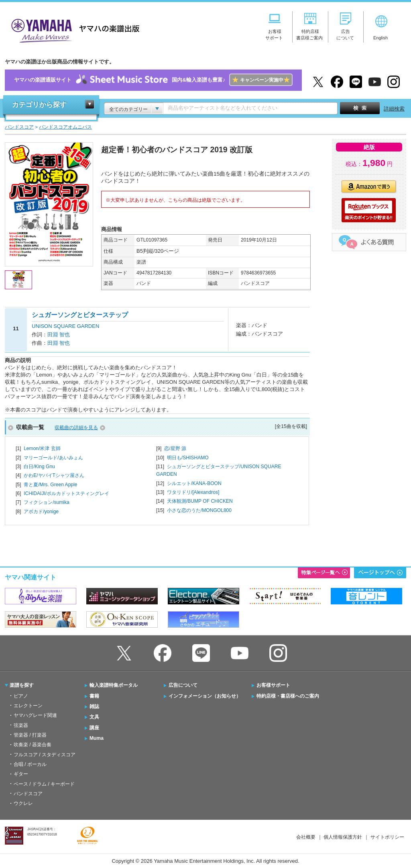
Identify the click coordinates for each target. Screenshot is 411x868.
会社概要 (306, 837)
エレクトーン (28, 706)
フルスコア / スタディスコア (45, 755)
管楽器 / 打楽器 (30, 735)
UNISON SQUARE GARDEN (65, 326)
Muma (97, 738)
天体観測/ (200, 501)
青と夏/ (50, 485)
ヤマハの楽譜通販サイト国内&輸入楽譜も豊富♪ (153, 80)
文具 (94, 717)
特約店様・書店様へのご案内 (288, 696)
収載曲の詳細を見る (76, 428)
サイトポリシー (387, 837)
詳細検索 (394, 109)
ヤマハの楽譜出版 (73, 30)
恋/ (175, 448)
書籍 (94, 696)
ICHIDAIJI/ (66, 493)
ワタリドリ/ (193, 492)
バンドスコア (28, 794)
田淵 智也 (59, 335)
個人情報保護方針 (343, 837)
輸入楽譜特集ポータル (114, 685)
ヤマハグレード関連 (35, 715)
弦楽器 (21, 725)
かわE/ (54, 475)
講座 (94, 728)
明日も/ (188, 458)
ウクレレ (23, 803)
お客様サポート (273, 685)
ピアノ (21, 696)
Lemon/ (42, 448)
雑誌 (94, 706)
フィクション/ (47, 502)
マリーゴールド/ (53, 458)
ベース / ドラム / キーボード (44, 784)
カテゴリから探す (39, 105)
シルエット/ (194, 483)
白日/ (39, 467)
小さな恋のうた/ (199, 510)
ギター (21, 774)
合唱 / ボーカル (30, 764)
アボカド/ (41, 512)
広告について (183, 685)
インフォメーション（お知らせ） (205, 696)
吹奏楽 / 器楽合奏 (33, 745)
